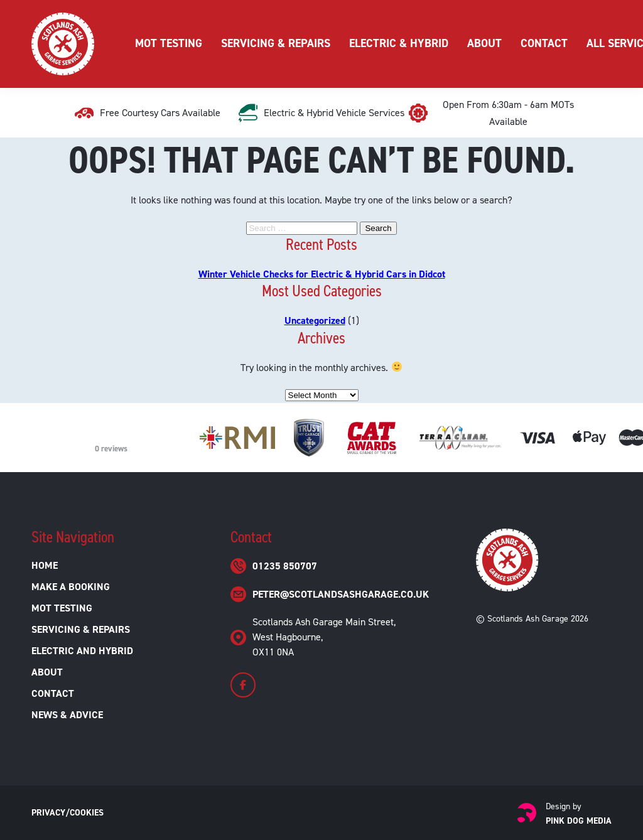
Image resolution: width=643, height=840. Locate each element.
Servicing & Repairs (276, 43)
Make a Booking (71, 587)
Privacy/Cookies (68, 813)
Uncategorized (315, 320)
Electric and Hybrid (82, 651)
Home (45, 565)
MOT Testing (169, 43)
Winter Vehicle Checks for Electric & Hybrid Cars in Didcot (322, 274)
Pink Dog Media (579, 821)
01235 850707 (285, 566)
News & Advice (67, 715)
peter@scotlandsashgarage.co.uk (341, 594)
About (484, 43)
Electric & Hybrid (399, 43)
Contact (544, 43)
